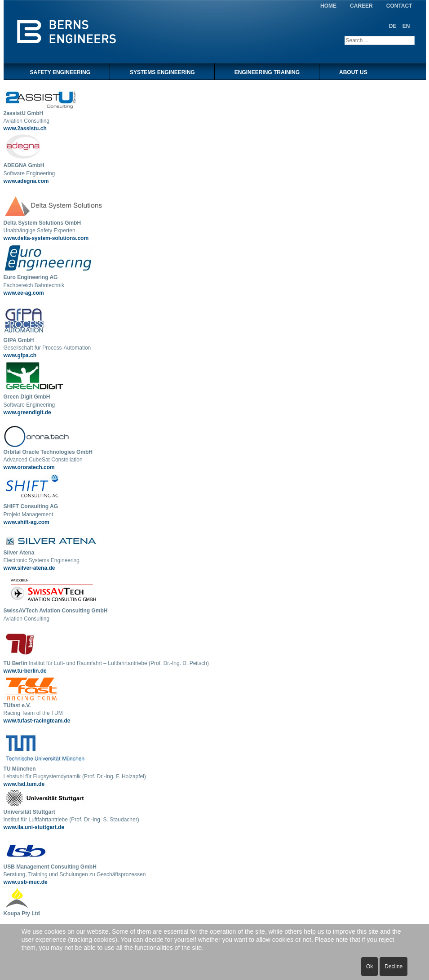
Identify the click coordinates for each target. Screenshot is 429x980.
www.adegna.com (26, 181)
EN (406, 26)
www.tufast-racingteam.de (37, 721)
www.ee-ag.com (24, 293)
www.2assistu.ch (25, 129)
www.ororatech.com (29, 467)
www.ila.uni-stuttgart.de (34, 827)
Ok (369, 967)
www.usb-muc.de (26, 882)
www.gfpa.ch (20, 355)
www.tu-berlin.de (25, 671)
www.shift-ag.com (27, 522)
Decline (394, 967)
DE (394, 26)
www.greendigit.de (27, 412)
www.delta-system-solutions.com (46, 238)
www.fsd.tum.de (24, 784)
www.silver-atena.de (29, 568)
